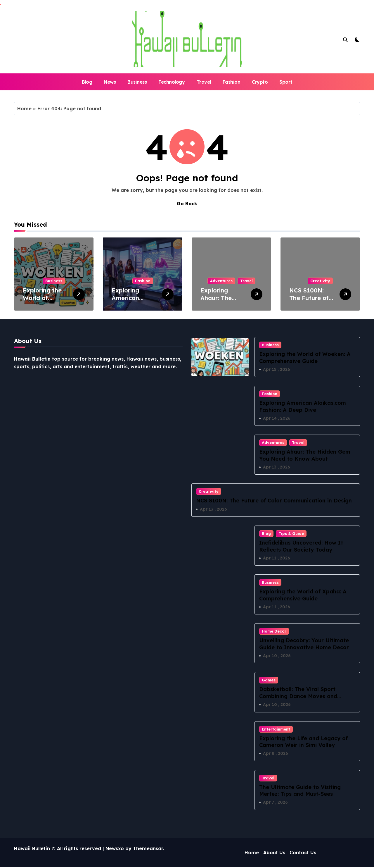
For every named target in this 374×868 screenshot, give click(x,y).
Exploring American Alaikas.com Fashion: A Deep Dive (303, 407)
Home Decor (274, 632)
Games (269, 681)
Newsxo (115, 849)
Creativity (320, 281)
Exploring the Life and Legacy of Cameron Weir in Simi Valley (303, 742)
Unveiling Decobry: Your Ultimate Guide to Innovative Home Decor (304, 644)
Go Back (187, 204)
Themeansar (148, 849)
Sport (286, 82)
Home (24, 108)
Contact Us (303, 853)
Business (137, 82)
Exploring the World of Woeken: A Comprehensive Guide (305, 357)
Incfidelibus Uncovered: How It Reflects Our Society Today (301, 546)
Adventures (221, 281)
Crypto (260, 82)
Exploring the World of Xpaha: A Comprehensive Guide (303, 595)
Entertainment (276, 730)
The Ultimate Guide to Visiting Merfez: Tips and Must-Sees (300, 791)
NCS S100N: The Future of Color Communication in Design (274, 501)
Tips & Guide (291, 534)
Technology (172, 82)
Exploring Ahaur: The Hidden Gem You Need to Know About (305, 455)
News (110, 82)
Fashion (232, 82)
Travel (204, 82)
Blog (87, 82)
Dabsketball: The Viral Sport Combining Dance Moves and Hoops (298, 697)
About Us (274, 853)
